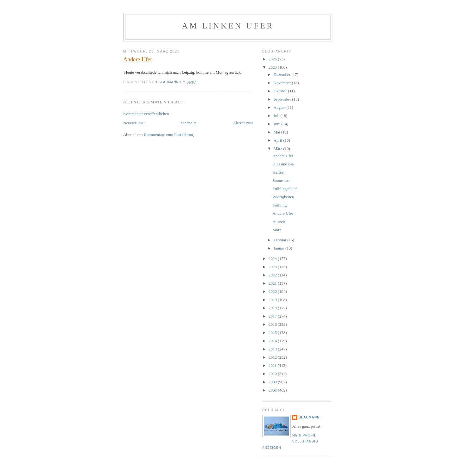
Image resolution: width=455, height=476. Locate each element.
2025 (273, 67)
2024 (273, 259)
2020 (273, 291)
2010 (273, 374)
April (279, 140)
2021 (273, 283)
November (283, 83)
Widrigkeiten (283, 197)
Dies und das (283, 164)
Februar (281, 240)
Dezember (283, 74)
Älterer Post (243, 123)
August (280, 107)
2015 (273, 333)
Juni (278, 124)
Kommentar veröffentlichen (146, 114)
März (279, 148)
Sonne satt (281, 180)
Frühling (279, 205)
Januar (279, 248)
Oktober (281, 91)
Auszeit (279, 222)
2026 (273, 59)
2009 (273, 382)
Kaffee (278, 172)
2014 (273, 341)
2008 (273, 390)
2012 (273, 357)
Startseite (189, 123)
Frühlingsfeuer (285, 189)
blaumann (309, 417)
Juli (277, 116)
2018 (273, 308)
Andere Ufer (283, 156)
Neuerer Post (134, 123)
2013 (273, 349)
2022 (273, 275)
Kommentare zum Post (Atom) (169, 135)
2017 (273, 316)
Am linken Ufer (228, 26)
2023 (273, 267)
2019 (273, 300)
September (283, 99)
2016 (273, 324)
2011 (273, 365)
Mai (277, 132)
